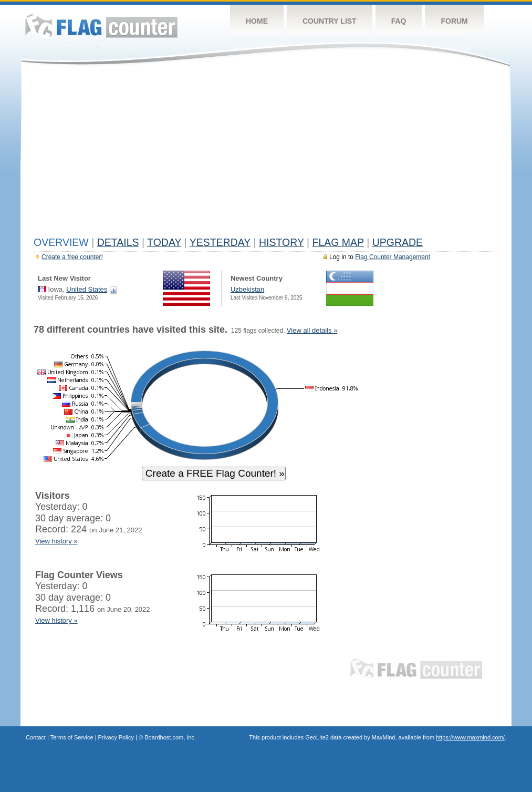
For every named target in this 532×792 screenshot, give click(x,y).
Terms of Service (72, 737)
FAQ (399, 21)
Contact (36, 737)
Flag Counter (101, 26)
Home (257, 21)
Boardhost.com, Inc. (170, 737)
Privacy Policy (116, 737)
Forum (454, 21)
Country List (330, 21)
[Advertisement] (266, 153)
